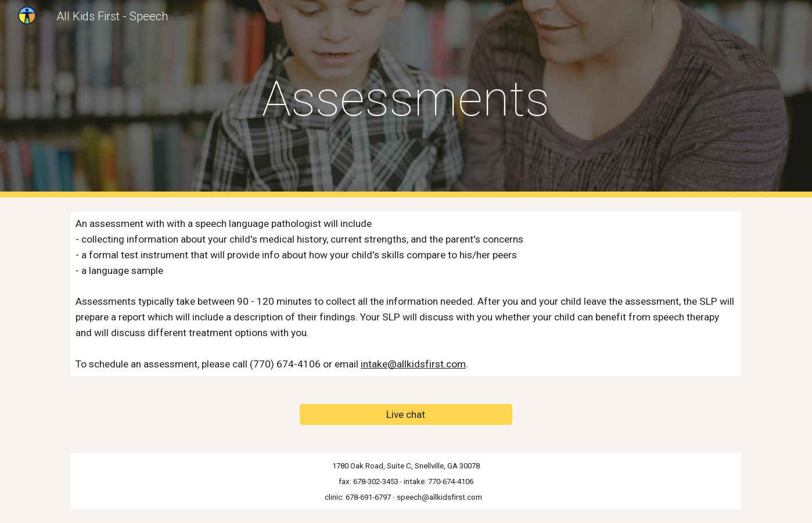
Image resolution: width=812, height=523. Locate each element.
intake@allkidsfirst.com (413, 364)
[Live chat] (406, 415)
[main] (406, 99)
